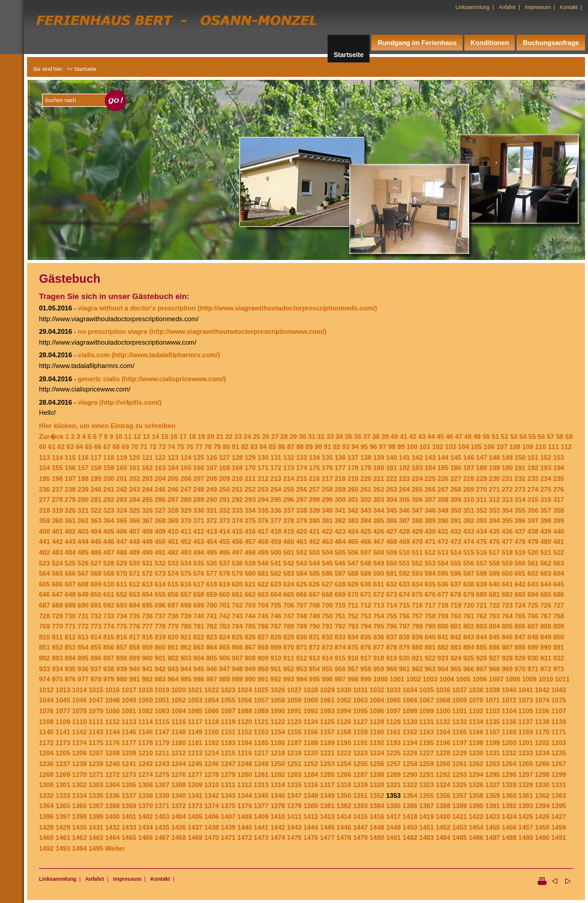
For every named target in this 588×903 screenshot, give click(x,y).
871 (301, 647)
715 (404, 605)
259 (340, 489)
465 (353, 542)
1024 (245, 690)
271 (494, 489)
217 (327, 479)
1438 (211, 827)
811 (57, 637)
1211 (162, 753)
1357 (460, 796)
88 (300, 447)
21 (220, 436)
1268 (46, 775)
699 (199, 605)
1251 (294, 764)
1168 (509, 732)
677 (443, 594)
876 (366, 647)
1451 (427, 827)
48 (468, 436)
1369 (129, 806)
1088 (245, 711)
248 (199, 489)
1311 (228, 785)
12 (137, 436)
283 (122, 500)
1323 (427, 785)
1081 (129, 711)
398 (545, 521)
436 (507, 531)
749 (314, 616)
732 (96, 616)
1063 (360, 700)
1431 (96, 827)
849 (545, 637)
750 (327, 616)
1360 (509, 796)
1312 (245, 785)
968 (494, 669)
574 (173, 573)
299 (327, 500)
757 (417, 616)
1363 (559, 796)
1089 (261, 711)
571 (134, 573)
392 (469, 521)
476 (494, 542)
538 (237, 563)
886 (494, 647)
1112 (112, 722)
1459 (559, 827)
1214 (211, 753)
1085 (195, 711)
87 (290, 447)
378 (289, 521)
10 (119, 436)
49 (477, 436)
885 (481, 647)
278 (57, 500)
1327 (493, 785)
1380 (311, 806)
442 (57, 542)
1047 (96, 700)
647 (57, 594)
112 (566, 447)
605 (44, 584)
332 (224, 510)
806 (520, 626)
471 (430, 542)
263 (391, 489)
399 (559, 521)
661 (237, 594)
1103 (493, 711)
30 (302, 436)
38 (376, 436)
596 (456, 573)
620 (237, 584)
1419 (427, 817)
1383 (360, 806)
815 (109, 637)
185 (443, 468)
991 (263, 679)
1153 (261, 732)
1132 (443, 722)
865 (224, 647)
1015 (96, 690)
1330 (542, 785)
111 (553, 447)
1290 (410, 775)
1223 (360, 753)
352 (481, 510)
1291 (427, 775)
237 (57, 489)
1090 (278, 711)
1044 (46, 700)
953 (301, 669)
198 (83, 479)
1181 (195, 743)
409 (160, 531)
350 (456, 510)
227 (456, 479)
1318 (344, 785)
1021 (195, 690)
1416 (377, 817)
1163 (427, 732)
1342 (211, 796)
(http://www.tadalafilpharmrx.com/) (166, 355)
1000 (380, 679)
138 (366, 458)
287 (173, 500)
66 (98, 447)
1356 (443, 796)
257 (314, 489)
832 (327, 637)
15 (164, 436)
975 (57, 679)
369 (173, 521)
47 (458, 436)
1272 (112, 775)
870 (289, 647)
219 (353, 479)
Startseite (349, 55)
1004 (446, 679)
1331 (559, 785)
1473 (261, 838)
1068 (443, 700)
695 (147, 605)
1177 (129, 743)
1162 (410, 732)
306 (417, 500)
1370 (145, 806)
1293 (460, 775)
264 (404, 489)
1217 (261, 753)
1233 (526, 753)
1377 (261, 806)
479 (533, 542)
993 (289, 679)
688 (57, 605)
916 (353, 658)
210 (237, 479)
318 (44, 510)
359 (44, 521)
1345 (261, 796)
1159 (360, 732)
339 (314, 510)
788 (289, 626)
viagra (88, 402)
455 (224, 542)
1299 (559, 775)
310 (469, 500)
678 (456, 594)
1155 (294, 732)
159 (109, 468)
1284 (311, 775)
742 (224, 616)
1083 (162, 711)
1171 (559, 732)
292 (237, 500)
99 (401, 447)
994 (301, 679)
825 (237, 637)
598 (481, 573)
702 (237, 605)
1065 (393, 700)
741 (211, 616)
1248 (245, 764)
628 (340, 584)
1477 (327, 838)
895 (83, 658)
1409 (261, 817)
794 (366, 626)
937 (96, 669)
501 (289, 552)
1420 (443, 817)
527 (96, 563)
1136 (509, 722)
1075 (559, 700)
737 (160, 616)
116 (83, 458)
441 (44, 542)
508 (379, 552)
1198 (476, 743)
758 (430, 616)
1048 (112, 700)
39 (385, 436)
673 (391, 594)
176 (327, 468)
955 (327, 669)
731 (83, 616)
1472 (245, 838)
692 (109, 605)
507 (366, 552)
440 (559, 531)
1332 (46, 796)
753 (366, 616)
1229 (460, 753)
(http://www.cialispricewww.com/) (174, 379)
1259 (427, 764)
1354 (410, 796)
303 (379, 500)
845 (494, 637)
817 (134, 637)
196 (57, 479)
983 (160, 679)
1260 (443, 764)
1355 (427, 796)
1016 (112, 690)
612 (134, 584)
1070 (476, 700)
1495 (96, 848)
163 (160, 468)
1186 (278, 743)
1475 (294, 838)
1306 (145, 785)
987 (211, 679)
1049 (129, 700)
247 (186, 489)
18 (192, 436)
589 (366, 573)
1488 (509, 838)
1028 (311, 690)
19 (202, 436)
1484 (443, 838)
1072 (509, 700)
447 (122, 542)
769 (44, 626)
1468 (178, 838)
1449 (393, 827)
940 (134, 669)
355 (520, 510)
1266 (542, 764)
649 (83, 594)
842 (456, 637)
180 (379, 468)
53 (514, 436)
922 (430, 658)
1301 (63, 785)
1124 (311, 722)
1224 (377, 753)
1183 (228, 743)
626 (314, 584)
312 (494, 500)
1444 (311, 827)
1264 (509, 764)
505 (340, 552)
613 (147, 584)
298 (314, 500)
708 (314, 605)
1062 (344, 700)
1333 (63, 796)
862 (186, 647)
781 (199, 626)
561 (533, 563)
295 (276, 500)
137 (353, 458)
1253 (327, 764)
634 (417, 584)
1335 (96, 796)
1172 (46, 743)
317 (559, 500)
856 (109, 647)
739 (186, 616)
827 (263, 637)
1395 (559, 806)
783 (224, 626)
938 (109, 669)
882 (443, 647)
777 (147, 626)
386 (391, 521)
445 (96, 542)
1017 (129, 690)
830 (301, 637)
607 (70, 584)
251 (237, 489)
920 (404, 658)
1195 (427, 743)
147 (481, 458)
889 (533, 647)
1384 (377, 806)
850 (559, 637)
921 (417, 658)
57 (550, 436)
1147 (162, 732)
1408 (245, 817)
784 (237, 626)
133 (301, 458)
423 (340, 531)
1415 (360, 817)
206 (186, 479)
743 (237, 616)
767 (545, 616)
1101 (460, 711)
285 (147, 500)
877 (379, 647)
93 (346, 447)
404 (96, 531)
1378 (278, 806)
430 (430, 531)
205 (173, 479)
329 (186, 510)
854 (83, 647)
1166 (476, 732)
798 (417, 626)
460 (289, 542)
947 (224, 669)
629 (353, 584)
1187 (294, 743)
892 (44, 658)
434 (481, 531)
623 (276, 584)
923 (443, 658)
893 (57, 658)
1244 (178, 764)
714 (391, 605)
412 (199, 531)
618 (211, 584)
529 (122, 563)
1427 (559, 817)
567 (83, 573)
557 (481, 563)
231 (507, 479)
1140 (46, 732)
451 (173, 542)
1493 (63, 848)
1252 (311, 764)
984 (173, 679)
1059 (294, 700)
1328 (509, 785)
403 (83, 531)
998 (353, 679)
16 (174, 436)
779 (173, 626)
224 (417, 479)
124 (186, 458)
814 (96, 637)
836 (379, 637)
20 (211, 436)
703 (250, 605)
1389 (460, 806)
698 (186, 605)
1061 (327, 700)
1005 (463, 679)
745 (263, 616)
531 (147, 563)
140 (391, 458)
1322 (410, 785)
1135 (493, 722)
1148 (178, 732)
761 (469, 616)
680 (481, 594)
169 (237, 468)
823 (211, 637)
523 (44, 563)
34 (339, 436)
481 (559, 542)
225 (430, 479)
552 (417, 563)
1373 (195, 806)
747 (289, 616)
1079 (96, 711)
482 (44, 552)
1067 (427, 700)
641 (507, 584)
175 (314, 468)
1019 (162, 690)
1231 (493, 753)
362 (83, 521)
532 (160, 563)
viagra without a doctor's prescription (137, 308)
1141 (63, 732)
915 (340, 658)
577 (211, 573)
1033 (393, 690)
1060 (311, 700)
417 (263, 531)
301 (353, 500)
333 (237, 510)
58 (560, 436)
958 (366, 669)
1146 (145, 732)
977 (83, 679)
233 (533, 479)
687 (44, 605)
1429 (63, 827)
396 (520, 521)
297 (301, 500)
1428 (46, 827)
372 (211, 521)
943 (173, 669)
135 (327, 458)
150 (520, 458)
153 (559, 458)
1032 (377, 690)
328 (173, 510)
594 (430, 573)
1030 (344, 690)
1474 (278, 838)
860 (160, 647)
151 (533, 458)
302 (366, 500)
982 (147, 679)
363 (96, 521)
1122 (278, 722)
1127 (360, 722)
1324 (443, 785)
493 (186, 552)
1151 (228, 732)
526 (83, 563)
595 (443, 573)
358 (559, 510)
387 (404, 521)
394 (494, 521)
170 (250, 468)
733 (109, 616)
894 (70, 658)
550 (391, 563)
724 (520, 605)
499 (263, 552)
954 (314, 669)
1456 (509, 827)
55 (532, 436)
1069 (460, 700)
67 (107, 447)
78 (208, 447)
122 (160, 458)
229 (481, 479)
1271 (96, 775)
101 (425, 447)
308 (443, 500)
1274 (145, 775)
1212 (178, 753)
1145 (129, 732)
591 (391, 573)
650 (96, 594)
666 (301, 594)
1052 (178, 700)
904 (199, 658)
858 (134, 647)
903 (186, 658)
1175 (96, 743)
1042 (542, 690)
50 (486, 436)
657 (186, 594)
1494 (79, 848)
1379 (294, 806)
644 (545, 584)
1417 (393, 817)
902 (173, 658)
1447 (360, 827)
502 (301, 552)
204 (160, 479)
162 (147, 468)
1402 (145, 817)
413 (211, 531)
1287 (360, 775)
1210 (145, 753)
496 (224, 552)
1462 (79, 838)
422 (327, 531)
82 (245, 447)
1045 (63, 700)
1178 (145, 743)
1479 (360, 838)
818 (147, 637)
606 (57, 584)
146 (469, 458)
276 (559, 489)
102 (437, 447)
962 (417, 669)
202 (134, 479)
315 (533, 500)
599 (494, 573)
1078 (79, 711)
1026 (278, 690)
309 (456, 500)
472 (443, 542)
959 (379, 669)
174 (301, 468)
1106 (542, 711)
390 (443, 521)
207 (199, 479)
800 (443, 626)
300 (340, 500)
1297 (526, 775)
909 (263, 658)
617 (199, 584)
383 (353, 521)
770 (57, 626)
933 (44, 669)
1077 (63, 711)
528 (109, 563)
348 (430, 510)
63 (70, 447)
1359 (493, 796)
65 (89, 447)
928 (507, 658)
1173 (63, 743)
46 (449, 436)
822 (199, 637)
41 (403, 436)
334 (250, 510)
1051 (162, 700)
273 (520, 489)
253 (263, 489)
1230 (476, 753)
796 (391, 626)
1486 (476, 838)
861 (173, 647)
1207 (96, 753)
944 (186, 669)
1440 (245, 827)
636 (443, 584)
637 (456, 584)
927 (494, 658)
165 (186, 468)
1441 (261, 827)
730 (70, 616)
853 (70, 647)
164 (173, 468)
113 (44, 458)
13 (146, 436)
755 (391, 616)
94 (355, 447)
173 (289, 468)
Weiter (115, 848)
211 (250, 479)
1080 (112, 711)
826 (250, 637)
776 (134, 626)
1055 (228, 700)
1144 (112, 732)
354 (507, 510)
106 (489, 447)
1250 (278, 764)
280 (83, 500)
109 (527, 447)
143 (430, 458)
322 (96, 510)
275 (545, 489)
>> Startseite (82, 69)
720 (469, 605)
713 (379, 605)
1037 (460, 690)
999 (366, 679)
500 (276, 552)
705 (276, 605)
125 (199, 458)
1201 (526, 743)
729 (57, 616)
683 (520, 594)
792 (340, 626)
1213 (195, 753)
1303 (96, 785)
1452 (443, 827)
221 (379, 479)
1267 (559, 764)
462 (314, 542)
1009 (529, 679)
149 (507, 458)
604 (559, 573)
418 (276, 531)
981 (134, 679)
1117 (195, 722)
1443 (294, 827)
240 (96, 489)
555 (456, 563)
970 (520, 669)
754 (379, 616)
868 (263, 647)
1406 (211, 817)
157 (83, 468)
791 (327, 626)
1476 (311, 838)
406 (122, 531)
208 (211, 479)
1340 (178, 796)
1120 (245, 722)
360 (57, 521)
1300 (46, 785)
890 (545, 647)
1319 (360, 785)
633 (404, 584)
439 (545, 531)
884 (469, 647)
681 (494, 594)
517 (494, 552)
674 (404, 594)
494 (199, 552)
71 (143, 447)
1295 (493, 775)
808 (545, 626)
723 (507, 605)
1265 (526, 764)
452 (186, 542)
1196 (443, 743)
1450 (410, 827)
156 (70, 468)
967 (481, 669)
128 (237, 458)
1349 (327, 796)
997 (340, 679)
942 (160, 669)
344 (379, 510)
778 (160, 626)
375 (250, 521)
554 (443, 563)
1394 (542, 806)
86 (281, 447)
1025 (261, 690)
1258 (410, 764)
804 (494, 626)
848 (533, 637)
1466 (145, 838)
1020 (178, 690)
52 (505, 436)
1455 (493, 827)
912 (301, 658)
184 (430, 468)
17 (183, 436)
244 (147, 489)
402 (70, 531)
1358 (476, 796)
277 (44, 500)
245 (160, 489)
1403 (162, 817)
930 (533, 658)
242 (122, 489)
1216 (245, 753)
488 (122, 552)
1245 (195, 764)
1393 (526, 806)
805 (507, 626)
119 (122, 458)
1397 (63, 817)
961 (404, 669)
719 (456, 605)
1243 (162, 764)
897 (109, 658)
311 (481, 500)
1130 (410, 722)
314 (520, 500)
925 (469, 658)
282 (109, 500)
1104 (509, 711)
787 (276, 626)
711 (353, 605)
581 (263, 573)
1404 (178, 817)
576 (199, 573)
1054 (211, 700)
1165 (460, 732)
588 (353, 573)
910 (276, 658)
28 (284, 436)
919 (391, 658)
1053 (195, 700)
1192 (377, 743)
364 (109, 521)
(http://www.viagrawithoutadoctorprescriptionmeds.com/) (287, 308)
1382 (344, 806)
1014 (79, 690)
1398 (79, 817)
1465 (129, 838)
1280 (245, 775)
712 (366, 605)
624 (289, 584)
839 (417, 637)
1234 (542, 753)
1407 (228, 817)
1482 (410, 838)
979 (109, 679)
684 (533, 594)
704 (263, 605)
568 (96, 573)
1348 (311, 796)
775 (122, 626)
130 (263, 458)
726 (545, 605)
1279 (228, 775)
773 (96, 626)
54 (523, 436)
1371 (162, 806)
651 (109, 594)
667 (314, 594)
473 (456, 542)
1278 (211, 775)
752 (353, 616)
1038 (476, 690)
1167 (493, 732)
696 (160, 605)
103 (451, 447)
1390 (476, 806)
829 (289, 637)
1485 (460, 838)
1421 (460, 817)
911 (289, 658)
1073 (526, 700)
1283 (294, 775)
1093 (327, 711)
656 (173, 594)
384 (366, 521)
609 (96, 584)
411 (186, 531)
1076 (46, 711)
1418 (410, 817)
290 (211, 500)
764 (507, 616)
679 (469, 594)
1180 (178, 743)
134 (314, 458)
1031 (360, 690)
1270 (79, 775)
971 (533, 669)
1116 (178, 722)
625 (301, 584)
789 (301, 626)
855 (96, 647)
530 (134, 563)
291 (224, 500)
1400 (112, 817)
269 (469, 489)
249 (211, 489)
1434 (145, 827)
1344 (245, 796)
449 (147, 542)
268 (456, 489)
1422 (476, 817)
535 (199, 563)
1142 (79, 732)
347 (417, 510)
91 (328, 447)
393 (481, 521)
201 (122, 479)
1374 (211, 806)
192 (533, 468)
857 (122, 647)
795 (379, 626)
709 (327, 605)
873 (327, 647)
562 (545, 563)
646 (44, 594)
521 (545, 552)
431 (443, 531)
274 (533, 489)
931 (545, 658)
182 (404, 468)
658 (199, 594)
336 (276, 510)
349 (443, 510)
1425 (526, 817)
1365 (63, 806)
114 (57, 458)
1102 (476, 711)
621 (250, 584)
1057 (261, 700)
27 (275, 436)
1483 (427, 838)
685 (545, 594)
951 (276, 669)
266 (430, 489)
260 (353, 489)
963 (430, 669)
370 (186, 521)
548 (366, 563)
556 (469, 563)
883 (456, 647)
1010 (545, 679)
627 (327, 584)
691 (96, 605)
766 (533, 616)
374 (237, 521)
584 (301, 573)
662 (250, 594)
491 (160, 552)
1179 (162, 743)
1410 (278, 817)
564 (44, 573)
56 (541, 436)
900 (147, 658)
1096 (377, 711)
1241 (129, 764)
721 (481, 605)
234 (545, 479)
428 (404, 531)
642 (520, 584)
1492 (46, 848)
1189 (327, 743)
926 (481, 658)
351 (469, 510)
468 (391, 542)
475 (481, 542)
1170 (542, 732)
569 (109, 573)
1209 (129, 753)
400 (44, 531)
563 (559, 563)
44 (431, 436)
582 (276, 573)
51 (496, 436)
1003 (430, 679)
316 (545, 500)
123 (173, 458)
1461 (63, 838)
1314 (278, 785)
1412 (311, 817)
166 (199, 468)
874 (340, 647)
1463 (96, 838)
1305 (129, 785)
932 (559, 658)
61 (52, 447)
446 (109, 542)
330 (199, 510)
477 (507, 542)
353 (494, 510)
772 (83, 626)
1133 (460, 722)
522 (559, 552)
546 (340, 563)
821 (186, 637)
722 (494, 605)
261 (366, 489)
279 (70, 500)
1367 (96, 806)
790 (314, 626)
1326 (476, 785)
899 (134, 658)
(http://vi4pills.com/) (130, 402)
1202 (542, 743)
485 (83, 552)
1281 (261, 775)
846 (507, 637)
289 (199, 500)
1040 (509, 690)
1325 (460, 785)
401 (57, 531)
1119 (228, 722)
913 (314, 658)
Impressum (538, 7)
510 (404, 552)
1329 (526, 785)
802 (469, 626)
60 (43, 447)
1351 (360, 796)
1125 (327, 722)
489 (134, 552)
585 (314, 573)
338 (301, 510)
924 (456, 658)
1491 (559, 838)
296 (289, 500)
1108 (46, 722)
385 (379, 521)
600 (507, 573)
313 (507, 500)
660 (224, 594)
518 (507, 552)
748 (301, 616)
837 (391, 637)
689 (70, 605)
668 (327, 594)
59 (569, 436)
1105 (526, 711)
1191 (360, 743)
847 (520, 637)
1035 (427, 690)
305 (404, 500)
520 (533, 552)
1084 (178, 711)
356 (533, 510)
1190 (344, 743)
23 (238, 436)
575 (186, 573)
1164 (443, 732)
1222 (344, 753)
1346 (278, 796)
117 (96, 458)
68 (116, 447)
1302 (79, 785)
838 (404, 637)
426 (379, 531)
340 (327, 510)
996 (327, 679)
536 (211, 563)
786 (263, 626)
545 (327, 563)
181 (391, 468)
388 (417, 521)
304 (391, 500)
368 (160, 521)
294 (263, 500)
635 (430, 584)
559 (507, 563)
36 (358, 436)
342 (353, 510)
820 (173, 637)
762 (481, 616)
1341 (195, 796)
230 (494, 479)
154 (44, 468)
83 (254, 447)
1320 (377, 785)
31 (311, 436)
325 (134, 510)
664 (276, 594)
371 (199, 521)
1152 (245, 732)
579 (237, 573)
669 (340, 594)
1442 (278, 827)
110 (541, 447)
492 (173, 552)
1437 (195, 827)
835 (366, 637)
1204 (46, 753)
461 (301, 542)
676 (430, 594)
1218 (278, 753)
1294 (476, 775)
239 (83, 489)
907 (237, 658)
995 (314, 679)
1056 (245, 700)
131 (276, 458)
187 (469, 468)
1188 (311, 743)
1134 (476, 722)
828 (276, 637)
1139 (559, 722)
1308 (178, 785)
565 (57, 573)
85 (272, 447)
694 (134, 605)
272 (507, 489)
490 (147, 552)
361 (70, 521)
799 (430, 626)
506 (353, 552)
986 (199, 679)
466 (366, 542)
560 (520, 563)
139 (379, 458)
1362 (542, 796)
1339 (162, 796)
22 (229, 436)
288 (186, 500)
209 (224, 479)
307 (430, 500)
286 (160, 500)
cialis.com (94, 355)
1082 (145, 711)
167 (211, 468)
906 (224, 658)
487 (109, 552)
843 (469, 637)
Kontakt (569, 7)
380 (314, 521)
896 (96, 658)
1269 (63, 775)
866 (237, 647)
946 (211, 669)
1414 (344, 817)
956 (340, 669)
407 (134, 531)
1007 (496, 679)
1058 (278, 700)
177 (340, 468)
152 (545, 458)
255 (289, 489)
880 (417, 647)
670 (353, 594)
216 (314, 479)
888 (520, 647)
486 (96, 552)
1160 (377, 732)
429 (417, 531)
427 (391, 531)
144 (443, 458)
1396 (46, 817)
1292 (443, 775)
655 (160, 594)
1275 (162, 775)
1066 (410, 700)
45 (440, 436)
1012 (46, 690)
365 (122, 521)
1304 (112, 785)
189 (494, 468)
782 (211, 626)
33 (330, 436)
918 (379, 658)
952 (289, 669)
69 (125, 447)
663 (263, 594)
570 (122, 573)
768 (559, 616)
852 (57, 647)
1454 (476, 827)
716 (417, 605)
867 (250, 647)
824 (224, 637)
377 (276, 521)
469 (404, 542)
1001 (397, 679)
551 (404, 563)
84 (263, 447)
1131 (427, 722)
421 (314, 531)
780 (186, 626)
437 (520, 531)
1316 (311, 785)
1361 (526, 796)
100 (412, 447)
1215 (228, 753)
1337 (129, 796)
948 (237, 669)
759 (443, 616)
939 (122, 669)
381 (327, 521)
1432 (112, 827)
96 (373, 447)
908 (250, 658)
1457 (526, 827)
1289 (393, 775)
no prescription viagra (113, 331)
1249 (261, 764)
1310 (211, 785)
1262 (476, 764)
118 (109, 458)
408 (147, 531)
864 (211, 647)
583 (289, 573)
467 (379, 542)
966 (469, 669)
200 (109, 479)
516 (481, 552)
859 (147, 647)
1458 (542, 827)
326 (147, 510)
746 (276, 616)
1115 (162, 722)
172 (276, 468)
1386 (410, 806)
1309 (195, 785)
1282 (278, 775)
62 (61, 447)
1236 (46, 764)
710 (340, 605)
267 (443, 489)
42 (413, 436)
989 (237, 679)
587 (340, 573)
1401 (129, 817)
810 (44, 637)
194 (559, 468)
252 (250, 489)
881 (430, 647)
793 (353, 626)
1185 (261, 743)
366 (134, 521)
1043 (559, 690)
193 (545, 468)
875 (353, 647)
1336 (112, 796)
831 (314, 637)
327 (160, 510)
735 (134, 616)
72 (153, 447)
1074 (542, 700)
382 (340, 521)
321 (83, 510)
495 (211, 552)
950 (263, 669)
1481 (393, 838)
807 (533, 626)
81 (236, 447)
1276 (178, 775)
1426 (542, 817)
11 (128, 436)
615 (173, 584)
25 (256, 436)
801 (456, 626)
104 (463, 447)
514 (456, 552)
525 (70, 563)
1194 (410, 743)
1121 (261, 722)
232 (520, 479)
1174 (79, 743)
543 (301, 563)
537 (224, 563)
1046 (79, 700)
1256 (377, 764)
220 (366, 479)
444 (83, 542)
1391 (493, 806)
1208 (112, 753)
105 (476, 447)
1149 (195, 732)
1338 (145, 796)
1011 (562, 679)
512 (430, 552)
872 (314, 647)
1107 (559, 711)
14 (155, 436)
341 (340, 510)
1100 (443, 711)
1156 (311, 732)
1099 (427, 711)
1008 (512, 679)
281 (96, 500)
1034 (410, 690)
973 (559, 669)
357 (545, 510)
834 (353, 637)
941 (147, 669)
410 (173, 531)
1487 (493, 838)
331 (211, 510)
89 (309, 447)
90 (318, 447)
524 (57, 563)
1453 (460, 827)
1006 (479, 679)
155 (57, 468)
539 (250, 563)
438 (533, 531)
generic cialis (99, 379)
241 (109, 489)
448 (134, 542)
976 (70, 679)
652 (122, 594)
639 (481, 584)
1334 (79, 796)
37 (367, 436)
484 (70, 552)
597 (469, 573)
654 (147, 594)
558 (494, 563)
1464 (112, 838)
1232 (509, 753)
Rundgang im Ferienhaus (417, 43)
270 (481, 489)
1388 (443, 806)
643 (533, 584)
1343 (228, 796)
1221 (327, 753)
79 (217, 447)
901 (160, 658)
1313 (261, 785)
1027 (294, 690)
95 (364, 447)
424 (353, 531)
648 (70, 594)
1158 (344, 732)
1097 (393, 711)
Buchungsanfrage (551, 43)
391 (456, 521)
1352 (377, 796)
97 (383, 447)
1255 (360, 764)
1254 (344, 764)
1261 (460, 764)
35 (349, 436)
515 (469, 552)
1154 (278, 732)
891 (559, 647)
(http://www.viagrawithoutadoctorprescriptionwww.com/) (238, 331)
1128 (377, 722)
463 (327, 542)
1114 (145, 722)
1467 (162, 838)
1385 (393, 806)
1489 (526, 838)
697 (173, 605)
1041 (526, 690)
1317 (327, 785)
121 (147, 458)
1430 (79, 827)
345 (391, 510)
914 (327, 658)
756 (404, 616)
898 (122, 658)
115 (70, 458)
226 (443, 479)
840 (430, 637)
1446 (344, 827)
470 (417, 542)
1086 (211, 711)
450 (160, 542)
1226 (410, 753)
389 (430, 521)
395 (507, 521)
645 (559, 584)
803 (481, 626)
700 (211, 605)
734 (122, 616)
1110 (79, 722)
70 (134, 447)
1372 (178, 806)
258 (327, 489)
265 (417, 489)
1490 (542, 838)
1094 (344, 711)
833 (340, 637)
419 (289, 531)
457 (250, 542)
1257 (393, 764)
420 (301, 531)
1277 (195, 775)
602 (533, 573)
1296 (509, 775)
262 (379, 489)
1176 (112, 743)
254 (276, 489)
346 (404, 510)
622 (263, 584)
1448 (377, 827)
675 (417, 594)
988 (224, 679)
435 (494, 531)
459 (276, 542)
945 (199, 669)
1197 (460, 743)
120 (134, 458)
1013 (63, 690)
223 (404, 479)
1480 (377, 838)
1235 (559, 753)
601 (520, 573)
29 (293, 436)
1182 (211, 743)
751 (340, 616)
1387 (427, 806)
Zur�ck (51, 436)
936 (83, 669)
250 (224, 489)
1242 (145, 764)
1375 (228, 806)
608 (83, 584)
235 (559, 479)
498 (250, 552)
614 (160, 584)
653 (134, 594)
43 (422, 436)
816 (122, 637)
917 (366, 658)
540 (263, 563)
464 (340, 542)
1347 (294, 796)
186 (456, 468)
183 (417, 468)
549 (379, 563)
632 (391, 584)
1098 (410, 711)
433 (469, 531)
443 (70, 542)
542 (289, 563)
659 (211, 594)
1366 (79, 806)
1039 (493, 690)
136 (340, 458)
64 (79, 447)
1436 (178, 827)
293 (250, 500)
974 (44, 679)
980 (122, 679)
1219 (294, 753)
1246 (211, 764)
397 (533, 521)
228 (469, 479)
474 (469, 542)
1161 (393, 732)
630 (366, 584)
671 (366, 594)
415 (237, 531)
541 (276, 563)
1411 (294, 817)
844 (481, 637)
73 (162, 447)
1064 (377, 700)
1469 (195, 838)
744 (250, 616)
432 (456, 531)
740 (199, 616)
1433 (129, 827)
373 (224, 521)
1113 (129, 722)
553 (430, 563)
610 (109, 584)
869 (276, 647)
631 (379, 584)
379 (301, 521)
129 (250, 458)
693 (122, 605)
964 (443, 669)
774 (109, 626)
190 (507, 468)
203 (147, 479)
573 (160, 573)
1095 (360, 711)
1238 (79, 764)
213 (276, 479)
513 (443, 552)
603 (545, 573)
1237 (63, 764)
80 (226, 447)
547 (353, 563)
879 (404, 647)
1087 (228, 711)
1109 (63, 722)
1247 (228, 764)
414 (224, 531)
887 (507, 647)
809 (559, 626)
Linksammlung (472, 7)
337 (289, 510)
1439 (228, 827)
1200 (509, 743)
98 (392, 447)
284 (134, 500)
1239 (96, 764)
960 (391, 669)
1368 (112, 806)
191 (520, 468)
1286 (344, 775)
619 (224, 584)
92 (337, 447)
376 (263, 521)
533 (173, 563)
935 (70, 669)
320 (70, 510)
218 (340, 479)
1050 (145, 700)
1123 (294, 722)
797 (404, 626)
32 (321, 436)
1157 (327, 732)
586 (327, 573)
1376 (245, 806)
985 (186, 679)
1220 (311, 753)
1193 (393, 743)
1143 (96, 732)
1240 (112, 764)
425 (366, 531)
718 (443, 605)
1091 (294, 711)
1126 (344, 722)
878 (391, 647)
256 (301, 489)
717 (430, 605)
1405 (195, 817)
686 (559, 594)
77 (199, 447)
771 (70, 626)
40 (394, 436)
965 (456, 669)
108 (515, 447)
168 (224, 468)
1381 (327, 806)
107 (502, 447)
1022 (211, 690)
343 (366, 510)
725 (533, 605)
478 (520, 542)
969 (507, 669)
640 (494, 584)
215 (301, 479)
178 (353, 468)
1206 (79, 753)
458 (263, 542)
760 (456, 616)
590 (379, 573)
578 (224, 573)
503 (314, 552)
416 (250, 531)
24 (247, 436)
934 (57, 669)
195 (44, 479)
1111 (96, 722)
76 (190, 447)
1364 (46, 806)
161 (134, 468)
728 (44, 616)
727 (559, 605)
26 (266, 436)
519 (520, 552)
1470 (211, 838)
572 (147, 573)
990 (250, 679)
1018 (145, 690)
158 (96, 468)
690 (83, 605)
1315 (294, 785)
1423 (493, 817)
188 (481, 468)
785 (250, 626)
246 (173, 489)
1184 (245, 743)
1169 (526, 732)
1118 (211, 722)
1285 (327, 775)
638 (469, 584)
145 (456, 458)
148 (494, 458)
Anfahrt (507, 7)
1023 (228, 690)
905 (211, 658)
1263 (493, 764)
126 (211, 458)
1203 (559, 743)
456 (237, 542)
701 (224, 605)
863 (199, 647)
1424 (509, 817)
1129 (393, 722)
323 (109, 510)
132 (289, 458)
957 (353, 669)
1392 (509, 806)
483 (57, 552)
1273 (129, 775)
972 (545, 669)
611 (122, 584)
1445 (327, 827)
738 (173, 616)
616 (186, 584)
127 (224, 458)
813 (83, 637)
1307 (162, 785)
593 (417, 573)
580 (250, 573)
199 (96, 479)
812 (70, 637)
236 (44, 489)
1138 (542, 722)
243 (134, 489)
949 (250, 669)
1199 (493, 743)
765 (520, 616)
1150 (211, 732)
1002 (413, 679)
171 (263, 468)
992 (276, 679)
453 (199, 542)
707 (301, 605)
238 (70, 489)
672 (379, 594)
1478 (344, 838)
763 (494, 616)
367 (147, 521)
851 (44, 647)
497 (237, 552)
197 (70, 479)
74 (171, 447)
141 (404, 458)
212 (263, 479)
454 (211, 542)
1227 (427, 753)
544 (314, 563)
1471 (228, 838)
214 (289, 479)
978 (96, 679)
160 (122, 468)
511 (417, 552)
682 (507, 594)
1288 (377, 775)
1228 (443, 753)
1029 (327, 690)
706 (289, 605)
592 (404, 573)
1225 (393, 753)
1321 (393, 785)
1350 (344, 796)
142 (417, 458)
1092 (311, 711)
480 (545, 542)
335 (263, 510)
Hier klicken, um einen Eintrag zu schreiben (107, 426)
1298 (542, 775)
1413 (327, 817)
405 (109, 531)
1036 (443, 690)
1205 (63, 753)
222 (391, 479)
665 (289, 594)
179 (366, 468)
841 (443, 637)
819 (160, 637)
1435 (162, 827)
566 (70, 573)
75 (181, 447)
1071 (493, 700)
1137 (526, 722)
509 (391, 552)
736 (147, 616)
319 (57, 510)
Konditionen (490, 43)
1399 (96, 817)
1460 (46, 838)
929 (520, 658)
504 (327, 552)
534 (186, 563)
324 (122, 510)
